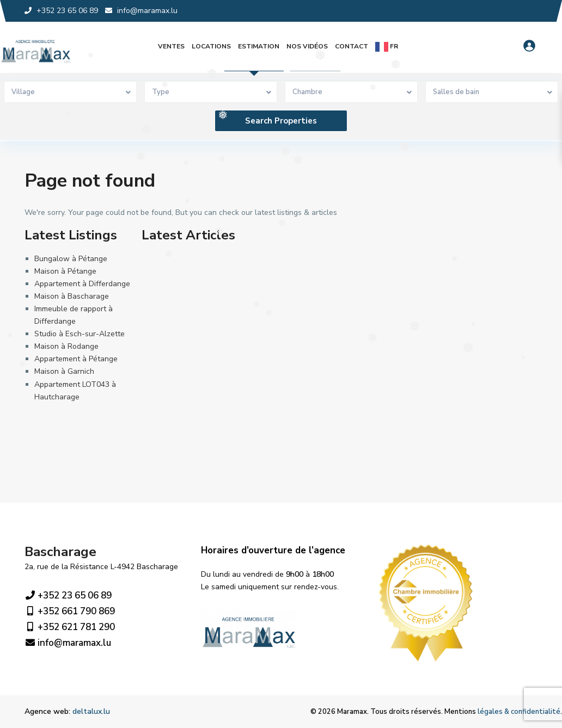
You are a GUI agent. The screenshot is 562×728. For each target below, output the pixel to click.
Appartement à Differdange (82, 284)
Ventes (171, 46)
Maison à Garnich (64, 371)
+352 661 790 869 (70, 612)
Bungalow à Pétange (71, 259)
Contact (352, 46)
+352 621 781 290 (70, 627)
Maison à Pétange (65, 271)
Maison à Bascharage (72, 296)
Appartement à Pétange (76, 359)
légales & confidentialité (519, 712)
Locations (211, 46)
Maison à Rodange (66, 346)
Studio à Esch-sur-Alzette (80, 334)
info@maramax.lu (68, 643)
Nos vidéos (307, 46)
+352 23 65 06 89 (68, 596)
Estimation (259, 46)
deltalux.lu (91, 711)
